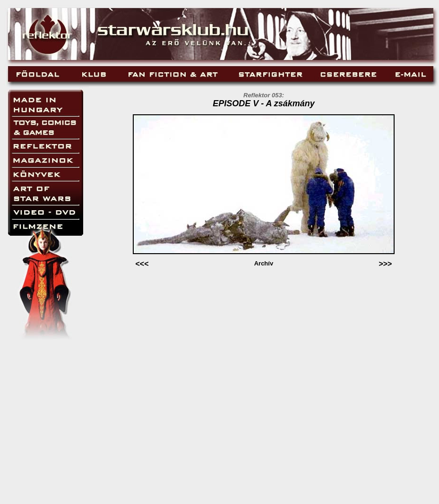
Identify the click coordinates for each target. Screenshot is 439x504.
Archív (264, 263)
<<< (142, 264)
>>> (385, 264)
